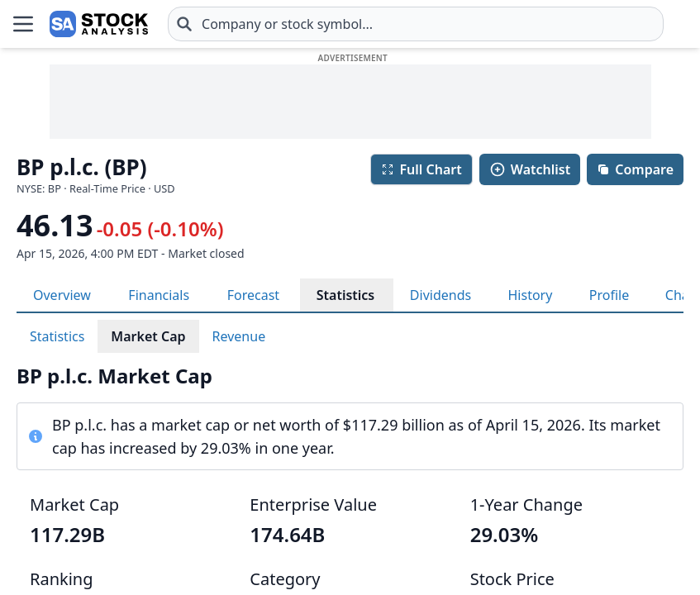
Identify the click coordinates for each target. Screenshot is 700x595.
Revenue (239, 336)
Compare (635, 169)
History (530, 295)
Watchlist (530, 169)
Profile (609, 295)
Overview (62, 295)
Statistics (346, 295)
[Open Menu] (23, 24)
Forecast (253, 295)
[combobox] (416, 24)
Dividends (440, 295)
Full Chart (421, 169)
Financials (159, 295)
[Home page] (99, 24)
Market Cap (148, 336)
